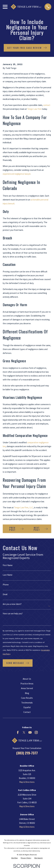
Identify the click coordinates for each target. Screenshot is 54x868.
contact (47, 105)
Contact (27, 712)
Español (27, 707)
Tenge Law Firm (34, 109)
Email (5, 594)
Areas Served (27, 688)
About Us (27, 679)
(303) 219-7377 (27, 753)
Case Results (27, 698)
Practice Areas (27, 684)
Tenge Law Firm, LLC (24, 507)
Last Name (8, 575)
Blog (27, 693)
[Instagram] (36, 732)
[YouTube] (30, 732)
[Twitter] (24, 732)
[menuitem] (14, 858)
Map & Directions (27, 782)
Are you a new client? (12, 604)
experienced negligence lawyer (17, 174)
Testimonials (27, 703)
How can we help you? (13, 614)
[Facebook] (18, 732)
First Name (8, 565)
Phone (6, 585)
